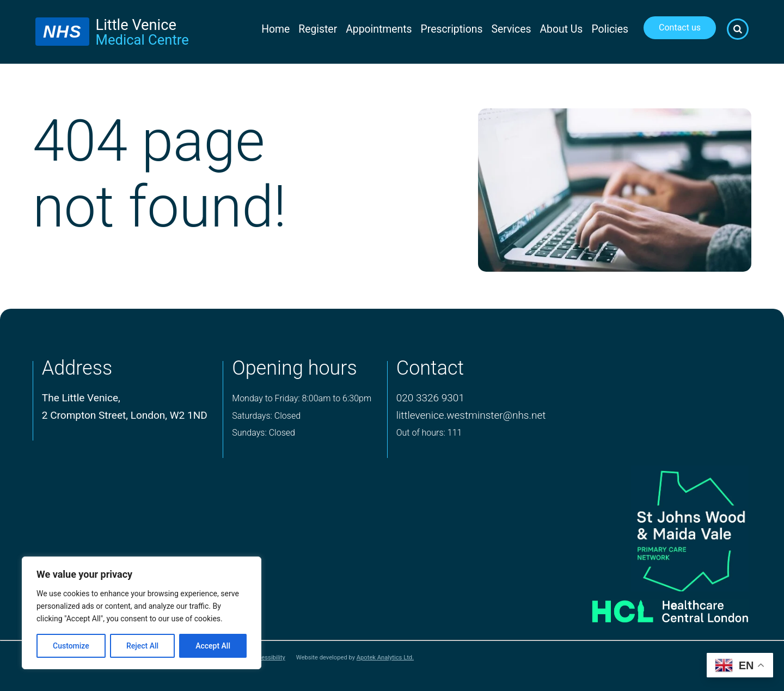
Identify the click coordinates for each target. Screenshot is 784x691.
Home (275, 29)
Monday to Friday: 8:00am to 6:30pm (302, 398)
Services (512, 29)
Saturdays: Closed (266, 416)
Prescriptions (452, 29)
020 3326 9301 (430, 398)
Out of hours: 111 (429, 433)
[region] (142, 613)
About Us (561, 29)
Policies (610, 29)
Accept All (213, 646)
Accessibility (268, 658)
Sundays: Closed (264, 433)
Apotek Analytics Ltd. (385, 658)
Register (318, 29)
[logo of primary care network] (654, 528)
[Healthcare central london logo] (654, 607)
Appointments (379, 29)
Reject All (142, 646)
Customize (71, 646)
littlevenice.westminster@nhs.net (471, 415)
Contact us (680, 27)
